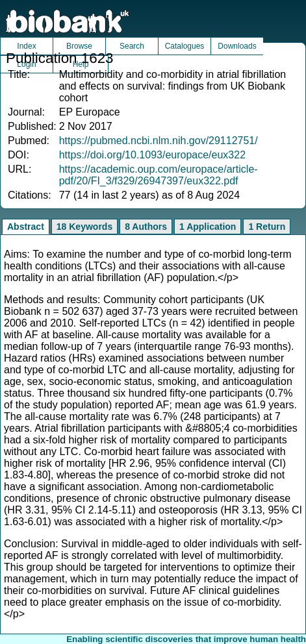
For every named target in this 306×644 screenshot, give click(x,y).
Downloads (237, 46)
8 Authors (146, 227)
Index (26, 46)
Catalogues (185, 46)
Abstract (26, 227)
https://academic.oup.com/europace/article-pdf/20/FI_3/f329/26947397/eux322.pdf (159, 175)
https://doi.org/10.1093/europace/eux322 (152, 155)
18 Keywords (84, 227)
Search (132, 46)
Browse (79, 46)
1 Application (208, 227)
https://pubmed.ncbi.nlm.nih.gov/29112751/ (159, 141)
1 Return (267, 227)
